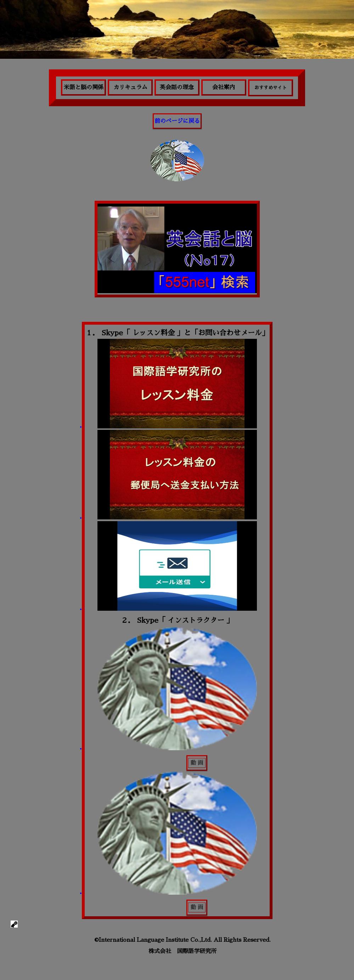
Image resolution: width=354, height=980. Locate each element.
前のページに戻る (177, 121)
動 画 (197, 763)
